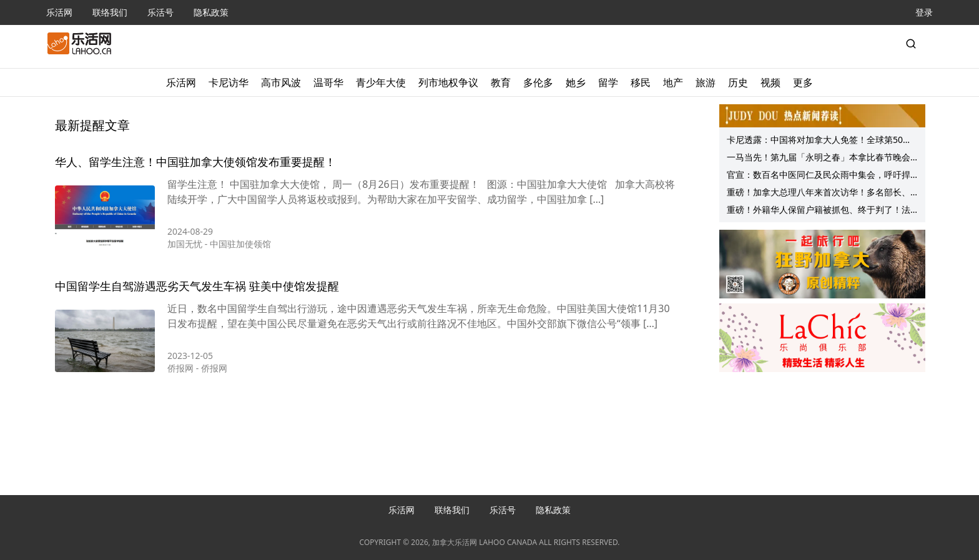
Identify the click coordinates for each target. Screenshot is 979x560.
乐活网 (59, 12)
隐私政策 (211, 12)
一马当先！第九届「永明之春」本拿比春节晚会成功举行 (819, 159)
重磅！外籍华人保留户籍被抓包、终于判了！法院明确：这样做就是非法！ (819, 211)
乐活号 (160, 12)
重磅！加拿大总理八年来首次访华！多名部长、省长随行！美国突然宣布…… (819, 194)
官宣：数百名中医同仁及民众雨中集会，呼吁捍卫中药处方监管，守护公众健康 (819, 176)
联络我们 (110, 12)
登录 (924, 12)
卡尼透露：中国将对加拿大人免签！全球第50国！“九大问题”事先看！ (815, 141)
